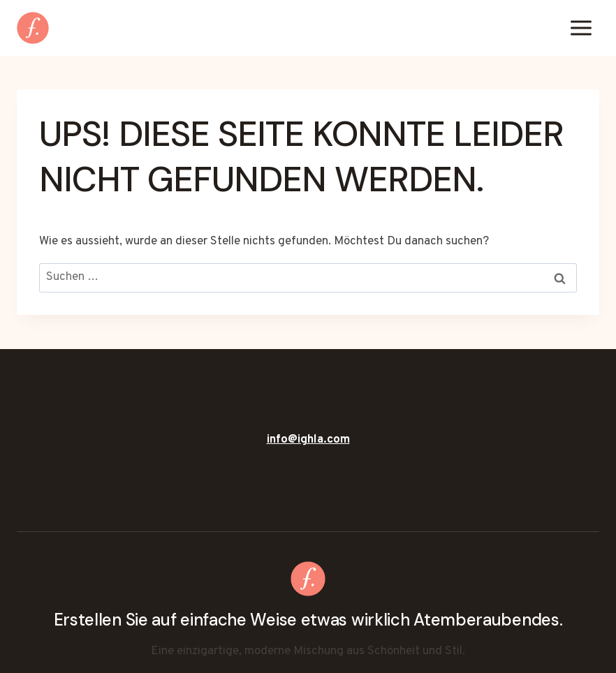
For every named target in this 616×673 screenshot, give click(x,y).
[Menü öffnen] (581, 28)
